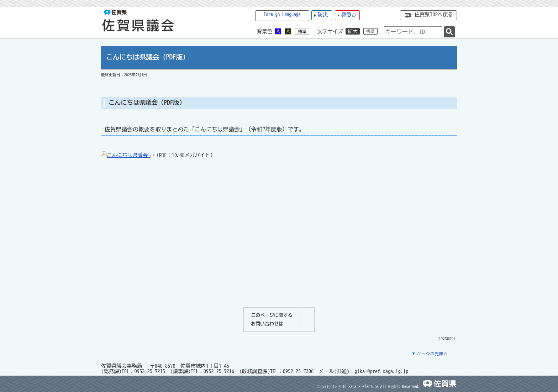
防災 (323, 14)
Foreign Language (282, 14)
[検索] (449, 32)
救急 (349, 15)
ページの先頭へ (432, 354)
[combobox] (413, 32)
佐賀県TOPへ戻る (434, 14)
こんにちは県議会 (130, 155)
